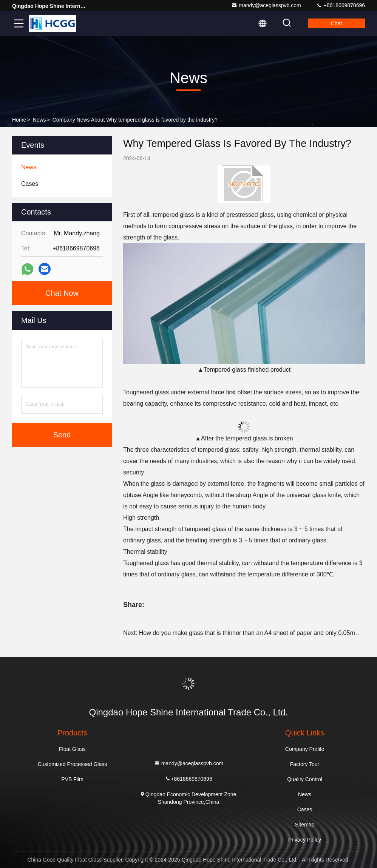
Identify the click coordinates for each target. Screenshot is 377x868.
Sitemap (305, 825)
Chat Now (62, 293)
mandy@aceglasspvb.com (266, 5)
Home (19, 120)
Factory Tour (305, 764)
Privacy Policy (305, 840)
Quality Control (305, 779)
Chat (337, 23)
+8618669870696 (341, 5)
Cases (305, 809)
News (39, 120)
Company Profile (305, 749)
